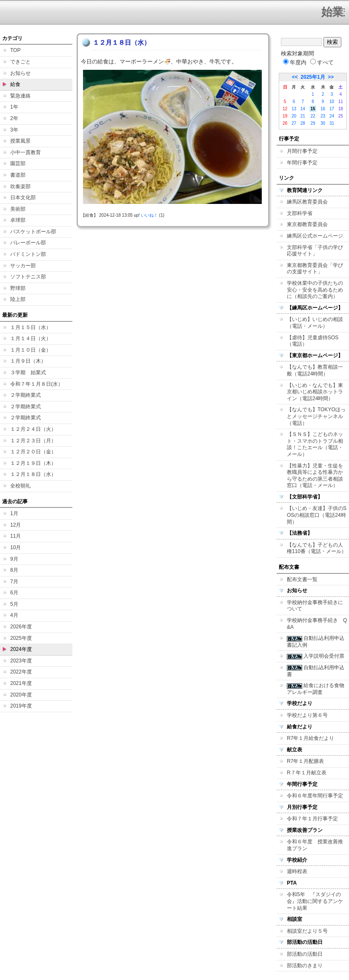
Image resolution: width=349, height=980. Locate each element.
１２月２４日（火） (33, 429)
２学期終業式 (26, 395)
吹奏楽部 (20, 186)
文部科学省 (300, 213)
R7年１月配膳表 (305, 761)
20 (294, 116)
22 (313, 116)
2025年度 (21, 638)
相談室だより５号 (307, 931)
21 (303, 116)
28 (303, 123)
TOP (15, 50)
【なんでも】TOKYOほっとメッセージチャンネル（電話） (316, 416)
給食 (15, 84)
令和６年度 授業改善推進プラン (315, 845)
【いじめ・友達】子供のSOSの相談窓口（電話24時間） (317, 515)
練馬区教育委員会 (307, 202)
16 (323, 109)
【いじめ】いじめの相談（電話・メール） (315, 323)
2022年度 (21, 672)
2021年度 (21, 683)
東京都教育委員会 (307, 224)
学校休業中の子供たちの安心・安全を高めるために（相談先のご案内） (315, 290)
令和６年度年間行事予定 (315, 796)
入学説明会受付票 (316, 656)
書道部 (18, 175)
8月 (14, 570)
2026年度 (21, 627)
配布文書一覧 (302, 579)
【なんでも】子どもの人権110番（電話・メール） (317, 548)
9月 (14, 559)
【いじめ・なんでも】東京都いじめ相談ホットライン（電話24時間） (315, 392)
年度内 (295, 62)
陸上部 (18, 299)
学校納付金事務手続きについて (315, 606)
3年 (14, 130)
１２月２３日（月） (33, 441)
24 (332, 116)
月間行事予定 (302, 151)
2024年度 (21, 649)
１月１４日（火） (31, 338)
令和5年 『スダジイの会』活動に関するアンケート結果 (315, 901)
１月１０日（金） (31, 350)
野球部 (18, 288)
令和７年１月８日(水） (37, 384)
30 (323, 123)
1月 (14, 513)
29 (313, 123)
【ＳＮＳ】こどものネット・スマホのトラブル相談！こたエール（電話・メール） (315, 444)
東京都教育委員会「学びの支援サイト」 (315, 269)
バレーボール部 (28, 243)
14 (303, 109)
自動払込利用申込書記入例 (316, 642)
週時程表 (297, 871)
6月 (14, 593)
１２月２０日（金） (33, 452)
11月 (16, 536)
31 (332, 123)
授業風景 (20, 141)
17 (332, 109)
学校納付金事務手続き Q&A (317, 624)
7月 (14, 582)
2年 (14, 118)
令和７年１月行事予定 (312, 819)
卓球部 (18, 220)
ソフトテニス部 (28, 277)
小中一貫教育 (26, 152)
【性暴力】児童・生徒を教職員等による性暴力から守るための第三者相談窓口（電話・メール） (315, 476)
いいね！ (149, 215)
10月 (16, 547)
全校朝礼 (20, 486)
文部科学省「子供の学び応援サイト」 (315, 251)
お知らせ (20, 73)
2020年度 (21, 695)
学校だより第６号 (307, 715)
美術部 (18, 209)
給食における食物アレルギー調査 (316, 689)
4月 (14, 615)
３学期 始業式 (28, 373)
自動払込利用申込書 (316, 671)
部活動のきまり (305, 966)
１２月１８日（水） (33, 474)
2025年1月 (313, 77)
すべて (322, 62)
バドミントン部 (28, 254)
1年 (14, 107)
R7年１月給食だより (310, 738)
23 (323, 116)
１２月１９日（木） (33, 463)
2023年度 (21, 661)
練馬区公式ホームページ (315, 236)
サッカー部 (23, 266)
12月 (16, 525)
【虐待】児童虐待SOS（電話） (313, 341)
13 (294, 109)
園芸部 (18, 163)
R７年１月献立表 (307, 773)
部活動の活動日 (305, 954)
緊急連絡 (20, 96)
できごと (20, 62)
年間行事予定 (302, 163)
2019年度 (21, 706)
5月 (14, 604)
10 (332, 102)
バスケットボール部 (33, 232)
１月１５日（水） (31, 327)
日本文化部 (23, 198)
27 (294, 123)
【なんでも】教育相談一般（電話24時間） (315, 370)
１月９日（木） (28, 361)
